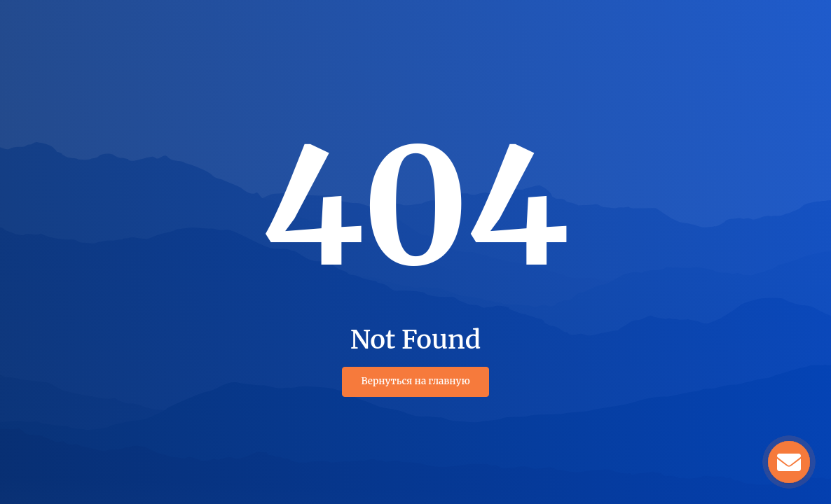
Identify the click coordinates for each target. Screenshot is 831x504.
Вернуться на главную (415, 381)
